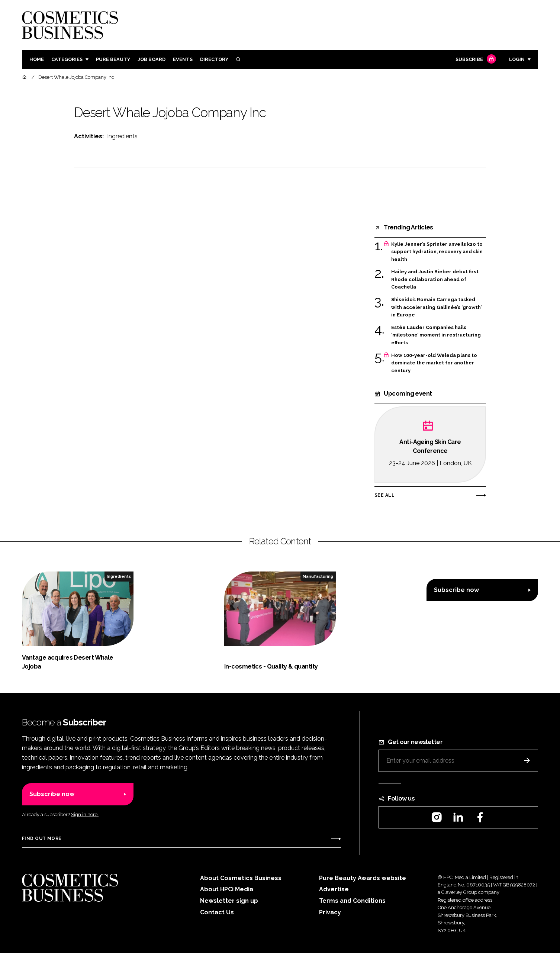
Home (37, 59)
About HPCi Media (227, 889)
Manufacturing (318, 576)
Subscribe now (456, 590)
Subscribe (475, 60)
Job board (152, 59)
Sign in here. (85, 814)
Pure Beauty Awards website (363, 878)
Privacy (330, 912)
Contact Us (217, 912)
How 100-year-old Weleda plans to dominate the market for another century (434, 363)
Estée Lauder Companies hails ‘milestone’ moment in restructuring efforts (436, 335)
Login (517, 59)
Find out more (42, 838)
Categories (67, 59)
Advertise (334, 889)
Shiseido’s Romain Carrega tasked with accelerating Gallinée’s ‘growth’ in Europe (436, 307)
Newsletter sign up (229, 901)
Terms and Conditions (352, 901)
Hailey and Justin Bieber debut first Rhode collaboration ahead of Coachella (435, 279)
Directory (214, 59)
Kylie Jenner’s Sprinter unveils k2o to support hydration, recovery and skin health (437, 252)
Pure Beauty (113, 59)
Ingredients (122, 136)
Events (183, 59)
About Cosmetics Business (241, 878)
